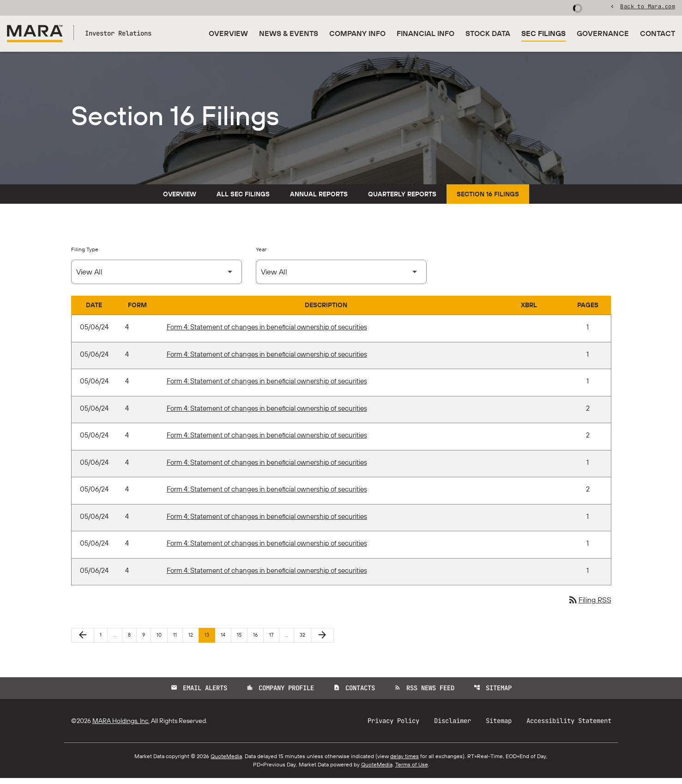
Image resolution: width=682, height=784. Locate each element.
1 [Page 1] (103, 641)
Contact (658, 33)
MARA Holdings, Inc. (121, 727)
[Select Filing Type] (157, 278)
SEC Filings (543, 33)
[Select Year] (341, 278)
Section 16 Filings (488, 200)
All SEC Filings (243, 200)
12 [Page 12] (193, 641)
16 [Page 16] (258, 641)
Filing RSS (589, 606)
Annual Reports (319, 200)
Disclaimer (453, 727)
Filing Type (85, 255)
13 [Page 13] (210, 641)
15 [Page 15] (242, 641)
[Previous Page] (83, 641)
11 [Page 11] (178, 641)
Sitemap (493, 694)
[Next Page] (322, 641)
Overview (228, 33)
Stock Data (488, 33)
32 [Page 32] (305, 641)
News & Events (289, 33)
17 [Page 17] (274, 641)
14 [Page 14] (226, 641)
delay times (404, 762)
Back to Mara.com (648, 7)
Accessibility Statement (569, 727)
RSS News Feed (424, 694)
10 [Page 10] (162, 641)
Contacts (354, 694)
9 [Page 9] (146, 641)
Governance (603, 33)
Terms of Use (412, 770)
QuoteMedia (226, 762)
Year (261, 255)
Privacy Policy (393, 727)
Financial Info (425, 33)
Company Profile (280, 694)
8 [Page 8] (132, 641)
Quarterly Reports (402, 200)
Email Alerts (199, 694)
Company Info (357, 33)
